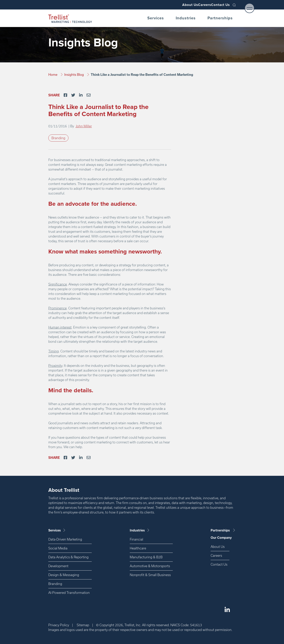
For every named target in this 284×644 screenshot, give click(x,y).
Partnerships (220, 18)
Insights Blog (74, 75)
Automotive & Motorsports (150, 566)
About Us (178, 5)
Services (156, 18)
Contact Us (218, 5)
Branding (58, 138)
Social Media (58, 548)
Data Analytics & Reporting (68, 557)
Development (58, 566)
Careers (197, 5)
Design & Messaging (64, 575)
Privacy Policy (59, 625)
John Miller (84, 126)
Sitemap (83, 625)
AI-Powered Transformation (69, 593)
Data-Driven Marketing (65, 539)
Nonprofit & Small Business (150, 575)
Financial (136, 539)
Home (53, 75)
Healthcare (138, 548)
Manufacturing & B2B (146, 557)
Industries (186, 18)
